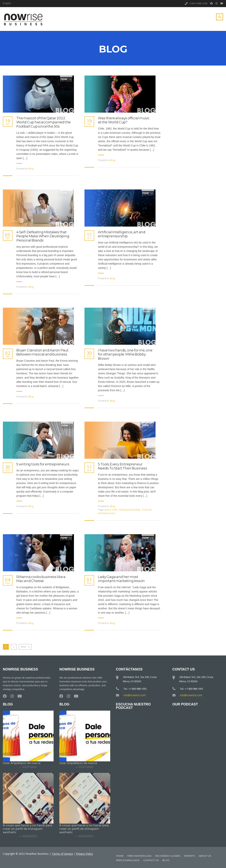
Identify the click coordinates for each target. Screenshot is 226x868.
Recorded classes (168, 856)
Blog (31, 169)
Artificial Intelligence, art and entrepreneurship (122, 234)
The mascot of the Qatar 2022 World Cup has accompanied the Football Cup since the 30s (43, 122)
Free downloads (128, 860)
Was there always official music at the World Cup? (124, 120)
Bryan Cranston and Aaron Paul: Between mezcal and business (43, 353)
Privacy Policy (84, 854)
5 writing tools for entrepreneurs (43, 464)
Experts (190, 856)
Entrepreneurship (130, 510)
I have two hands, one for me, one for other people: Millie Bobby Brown (125, 355)
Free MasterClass (139, 856)
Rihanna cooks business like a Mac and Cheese (41, 579)
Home (120, 856)
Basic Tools (111, 510)
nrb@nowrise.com (134, 695)
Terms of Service (62, 854)
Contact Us (151, 860)
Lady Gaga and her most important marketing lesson (121, 579)
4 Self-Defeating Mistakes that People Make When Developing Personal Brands (43, 236)
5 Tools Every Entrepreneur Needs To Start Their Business (122, 466)
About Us (205, 856)
